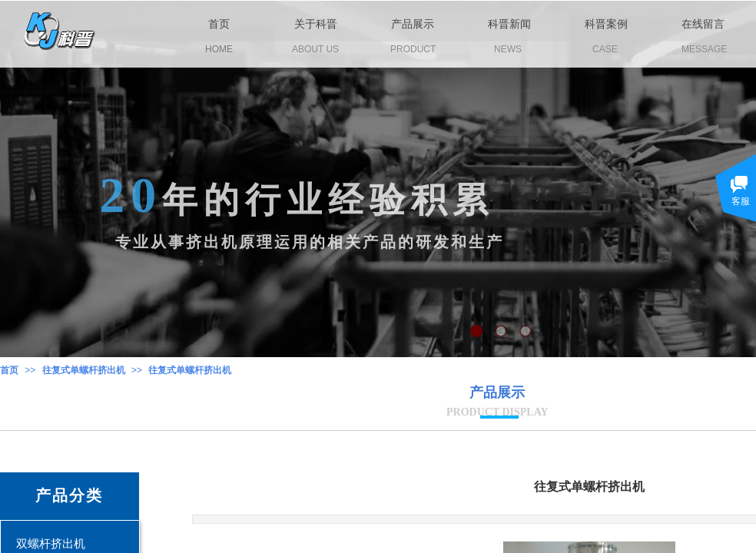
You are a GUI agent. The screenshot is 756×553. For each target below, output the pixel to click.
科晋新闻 (509, 24)
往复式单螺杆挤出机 (84, 370)
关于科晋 (316, 24)
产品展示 (413, 24)
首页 (9, 370)
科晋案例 (606, 24)
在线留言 (703, 24)
